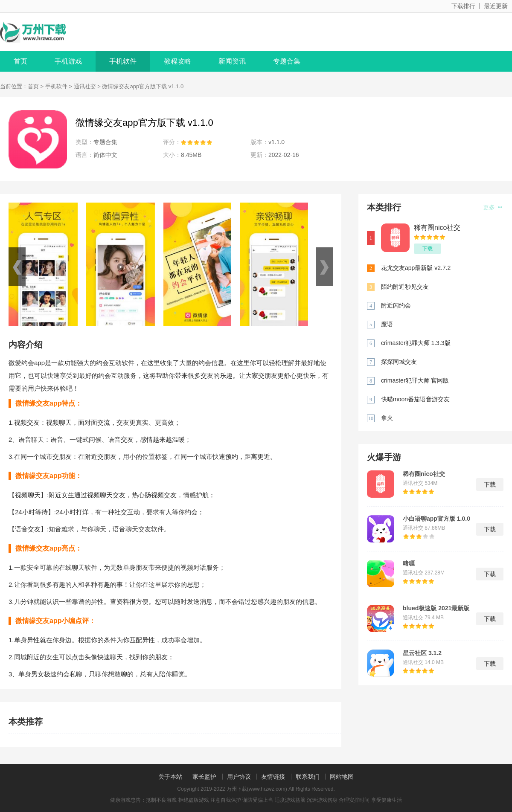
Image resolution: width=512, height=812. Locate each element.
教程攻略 (177, 61)
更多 (493, 207)
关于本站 (170, 777)
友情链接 (273, 777)
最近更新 (496, 6)
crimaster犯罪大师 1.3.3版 (416, 343)
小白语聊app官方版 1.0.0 (436, 519)
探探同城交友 (399, 362)
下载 (428, 249)
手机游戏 (68, 61)
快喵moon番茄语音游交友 (415, 399)
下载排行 (463, 6)
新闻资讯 (232, 61)
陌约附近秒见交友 (405, 287)
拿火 (387, 418)
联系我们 (308, 777)
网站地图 (342, 777)
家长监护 (204, 777)
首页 (20, 61)
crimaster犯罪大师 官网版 (415, 380)
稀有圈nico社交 (437, 228)
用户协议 (239, 777)
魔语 (387, 324)
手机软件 (123, 61)
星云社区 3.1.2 (422, 653)
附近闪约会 (396, 305)
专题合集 (287, 61)
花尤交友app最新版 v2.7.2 (416, 268)
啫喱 (409, 563)
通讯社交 (85, 86)
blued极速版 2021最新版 (436, 608)
